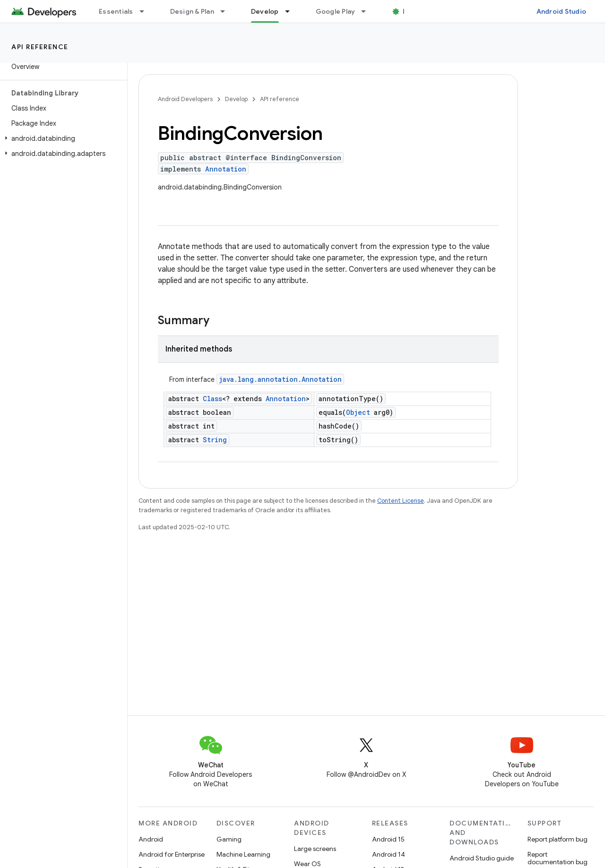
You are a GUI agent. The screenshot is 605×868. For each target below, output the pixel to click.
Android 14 (389, 854)
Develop (236, 99)
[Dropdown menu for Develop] (292, 11)
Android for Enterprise (172, 854)
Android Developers (185, 99)
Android (151, 839)
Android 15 (388, 839)
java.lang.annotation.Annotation (280, 379)
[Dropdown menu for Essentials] (146, 11)
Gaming (229, 839)
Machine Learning (243, 854)
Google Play (336, 11)
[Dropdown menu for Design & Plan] (227, 11)
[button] (62, 138)
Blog (410, 11)
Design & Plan (192, 11)
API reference (40, 47)
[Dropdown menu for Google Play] (368, 11)
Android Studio (562, 11)
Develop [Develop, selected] (265, 11)
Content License (401, 501)
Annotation (226, 169)
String (215, 440)
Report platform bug (557, 839)
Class (212, 399)
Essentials (116, 11)
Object (358, 412)
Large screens (315, 849)
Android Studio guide (482, 858)
